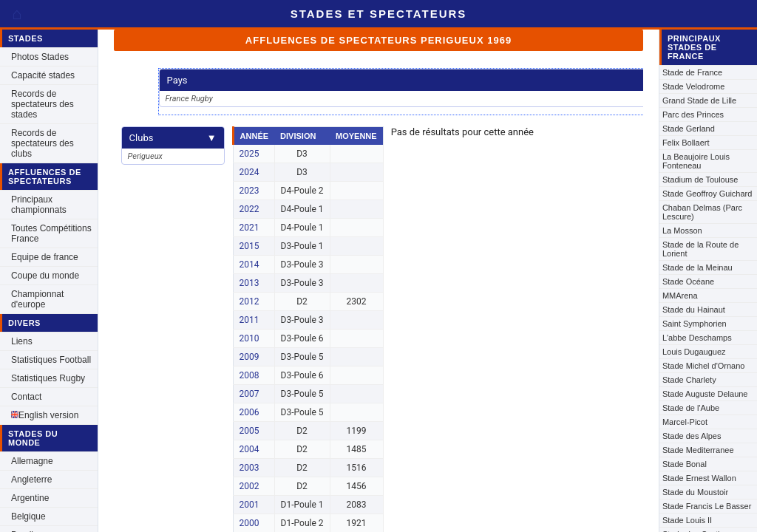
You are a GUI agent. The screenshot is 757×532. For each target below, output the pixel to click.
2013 (249, 283)
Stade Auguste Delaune (705, 394)
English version (45, 415)
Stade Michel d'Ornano (704, 366)
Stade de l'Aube (691, 408)
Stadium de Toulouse (700, 180)
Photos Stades (40, 57)
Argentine (30, 498)
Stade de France (692, 72)
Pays (417, 80)
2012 (249, 301)
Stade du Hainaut (694, 310)
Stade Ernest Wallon (699, 478)
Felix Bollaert (686, 143)
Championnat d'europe (37, 299)
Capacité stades (43, 75)
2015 (249, 246)
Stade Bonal (685, 464)
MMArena (680, 296)
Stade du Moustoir (695, 492)
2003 (249, 468)
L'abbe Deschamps (697, 338)
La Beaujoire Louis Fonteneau (696, 161)
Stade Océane (688, 282)
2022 (249, 209)
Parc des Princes (693, 115)
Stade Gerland (689, 129)
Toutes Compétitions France (51, 233)
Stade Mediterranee (698, 450)
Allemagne (32, 461)
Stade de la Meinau (697, 267)
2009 (249, 357)
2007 (249, 394)
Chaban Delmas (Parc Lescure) (702, 212)
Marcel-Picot (685, 422)
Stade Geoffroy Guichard (707, 194)
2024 (249, 172)
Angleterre (31, 480)
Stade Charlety (689, 380)
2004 (249, 449)
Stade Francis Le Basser (707, 506)
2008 (249, 375)
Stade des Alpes (692, 436)
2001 (249, 505)
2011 (249, 320)
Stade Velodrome (693, 86)
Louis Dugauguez (694, 352)
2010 (249, 338)
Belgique (28, 516)
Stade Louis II (687, 520)
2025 (249, 154)
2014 (249, 265)
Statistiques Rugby (48, 378)
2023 (249, 191)
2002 (249, 486)
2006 (249, 412)
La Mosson (682, 231)
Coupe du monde (45, 276)
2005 (249, 431)
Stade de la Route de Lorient (700, 249)
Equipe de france (45, 257)
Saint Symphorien (695, 324)
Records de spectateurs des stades (43, 104)
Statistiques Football (51, 360)
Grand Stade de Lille (699, 100)
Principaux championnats (39, 205)
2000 (249, 523)
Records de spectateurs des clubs (43, 143)
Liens (22, 341)
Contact (26, 397)
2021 (249, 228)
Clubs (173, 138)
